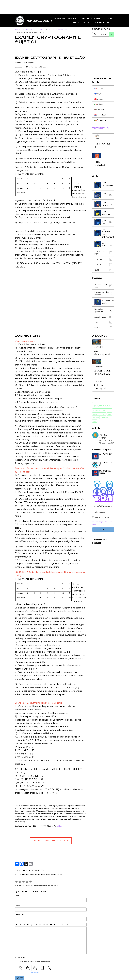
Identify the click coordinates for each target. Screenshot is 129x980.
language (105, 420)
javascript (97, 413)
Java (109, 416)
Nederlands (101, 115)
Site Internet (20, 915)
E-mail (17, 905)
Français (99, 88)
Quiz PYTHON (103, 246)
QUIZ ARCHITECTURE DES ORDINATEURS (104, 234)
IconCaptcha (35, 973)
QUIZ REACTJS (103, 261)
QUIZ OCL (103, 266)
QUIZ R (103, 272)
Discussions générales (103, 312)
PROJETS (99, 18)
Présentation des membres (103, 295)
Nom (17, 896)
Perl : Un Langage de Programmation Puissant (102, 389)
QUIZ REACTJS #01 (106, 466)
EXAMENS (85, 18)
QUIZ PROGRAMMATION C (104, 186)
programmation (102, 408)
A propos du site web (103, 287)
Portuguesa (100, 121)
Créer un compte (98, 524)
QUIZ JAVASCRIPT (104, 214)
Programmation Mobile (104, 304)
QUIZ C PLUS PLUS (103, 254)
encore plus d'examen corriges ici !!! (51, 841)
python (96, 420)
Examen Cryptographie (58, 30)
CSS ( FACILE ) (103, 146)
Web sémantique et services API (102, 355)
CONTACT (87, 23)
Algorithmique (103, 319)
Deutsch (99, 110)
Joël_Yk (60, 826)
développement (99, 416)
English (99, 94)
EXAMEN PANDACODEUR (34, 30)
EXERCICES (72, 18)
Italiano (99, 105)
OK (111, 35)
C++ (103, 325)
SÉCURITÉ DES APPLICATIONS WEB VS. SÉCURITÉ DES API (103, 375)
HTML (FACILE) (100, 164)
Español (99, 99)
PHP (104, 413)
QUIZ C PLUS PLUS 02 (105, 474)
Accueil (18, 30)
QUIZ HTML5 (103, 205)
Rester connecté (102, 519)
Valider (103, 531)
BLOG (110, 18)
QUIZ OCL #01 (106, 457)
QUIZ (75, 23)
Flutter (103, 330)
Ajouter (19, 978)
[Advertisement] (46, 6)
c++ (95, 423)
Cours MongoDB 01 (103, 23)
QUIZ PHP (103, 196)
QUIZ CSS (103, 223)
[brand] (28, 21)
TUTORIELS (59, 18)
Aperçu (69, 925)
